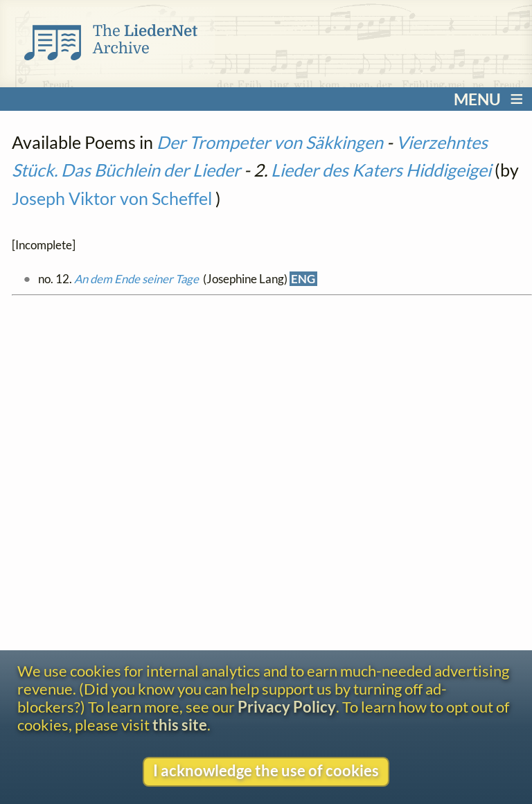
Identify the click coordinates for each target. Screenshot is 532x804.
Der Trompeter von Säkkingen (270, 142)
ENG (303, 279)
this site (180, 725)
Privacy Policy (287, 707)
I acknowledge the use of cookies (266, 771)
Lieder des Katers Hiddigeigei (381, 170)
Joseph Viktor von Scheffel (112, 198)
